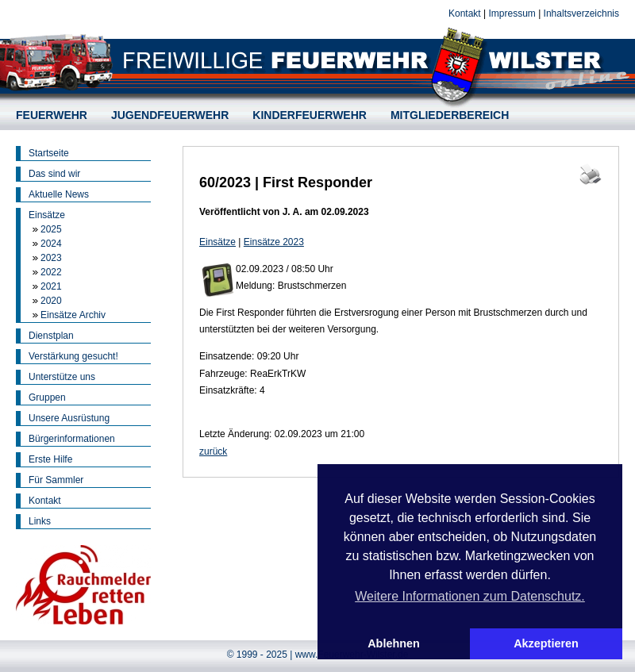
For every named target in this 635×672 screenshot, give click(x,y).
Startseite (49, 153)
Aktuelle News (59, 194)
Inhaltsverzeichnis (581, 13)
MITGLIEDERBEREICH (450, 115)
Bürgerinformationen (72, 439)
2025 (51, 229)
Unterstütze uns (62, 377)
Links (40, 521)
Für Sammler (56, 480)
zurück (213, 451)
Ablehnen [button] (394, 643)
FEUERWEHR (52, 115)
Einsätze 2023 (274, 242)
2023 (51, 258)
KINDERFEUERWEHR (310, 115)
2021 (51, 286)
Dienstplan (51, 336)
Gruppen (47, 397)
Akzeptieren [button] (546, 643)
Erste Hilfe (50, 459)
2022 (51, 272)
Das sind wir (54, 174)
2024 (51, 244)
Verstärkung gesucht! (73, 356)
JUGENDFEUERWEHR (170, 115)
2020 (51, 301)
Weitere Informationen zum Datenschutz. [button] (470, 596)
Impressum (512, 13)
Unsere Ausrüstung (69, 418)
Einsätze (47, 215)
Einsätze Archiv (73, 315)
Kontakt (465, 13)
